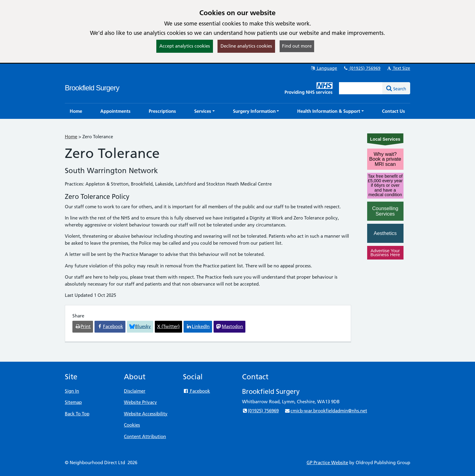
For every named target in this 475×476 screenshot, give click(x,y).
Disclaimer (135, 391)
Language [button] (324, 68)
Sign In (72, 391)
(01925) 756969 (362, 68)
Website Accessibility (146, 414)
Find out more (297, 46)
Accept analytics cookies (185, 46)
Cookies (132, 425)
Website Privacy (140, 402)
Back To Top (77, 414)
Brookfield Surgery (92, 88)
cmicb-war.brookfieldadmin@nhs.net (326, 411)
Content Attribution (145, 436)
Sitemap (73, 402)
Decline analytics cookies (246, 46)
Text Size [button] (398, 68)
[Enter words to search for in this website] (361, 88)
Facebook (196, 391)
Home (71, 137)
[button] (204, 111)
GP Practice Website (327, 463)
